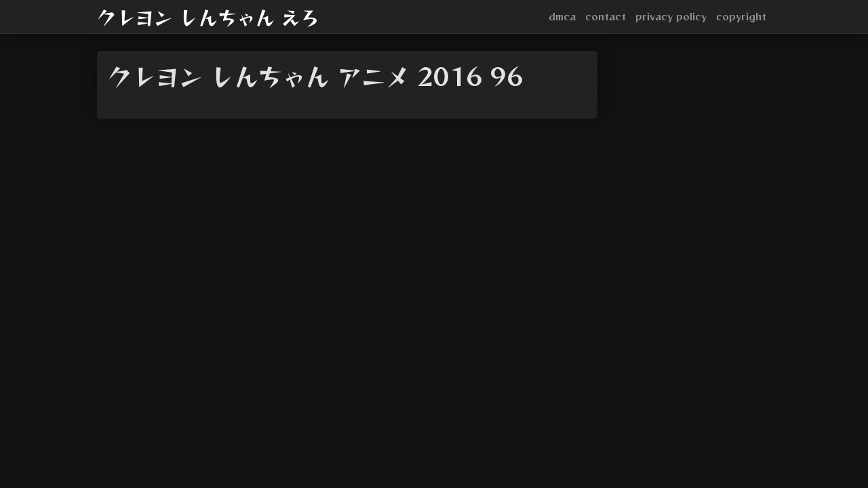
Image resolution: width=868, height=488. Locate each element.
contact (606, 16)
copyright (741, 16)
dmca (562, 16)
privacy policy (671, 16)
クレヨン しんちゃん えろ (208, 17)
